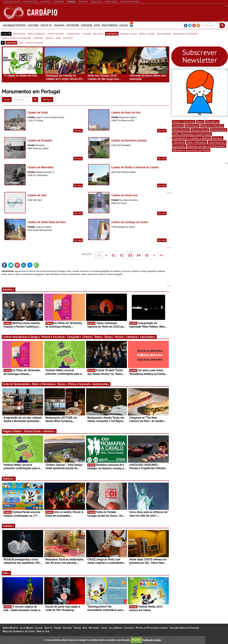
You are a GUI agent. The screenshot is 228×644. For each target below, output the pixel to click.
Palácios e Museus (212, 126)
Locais (124, 25)
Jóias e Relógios (196, 142)
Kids (97, 25)
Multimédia (110, 25)
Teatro (99, 337)
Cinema (88, 337)
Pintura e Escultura (54, 337)
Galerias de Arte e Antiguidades (207, 146)
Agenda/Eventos (14, 25)
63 (130, 255)
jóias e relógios (164, 34)
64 (139, 255)
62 (122, 255)
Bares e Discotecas (44, 384)
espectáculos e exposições (185, 34)
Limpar (7, 99)
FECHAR (136, 640)
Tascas (62, 384)
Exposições (148, 337)
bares (58, 38)
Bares (200, 122)
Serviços (217, 138)
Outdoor (73, 25)
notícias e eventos (34, 43)
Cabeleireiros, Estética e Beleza (191, 138)
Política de (152, 640)
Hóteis (18, 431)
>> (162, 255)
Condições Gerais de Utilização (184, 628)
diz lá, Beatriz (27, 628)
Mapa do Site (43, 631)
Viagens (59, 25)
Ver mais (78, 131)
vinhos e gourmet (56, 34)
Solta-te (46, 25)
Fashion (87, 25)
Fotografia (74, 337)
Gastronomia (101, 384)
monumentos (112, 34)
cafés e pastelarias (36, 34)
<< (99, 255)
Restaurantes (23, 384)
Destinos (49, 431)
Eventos (9, 289)
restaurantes (19, 34)
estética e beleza (147, 34)
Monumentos (181, 130)
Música (120, 337)
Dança (109, 337)
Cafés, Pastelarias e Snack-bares (192, 134)
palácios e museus (128, 34)
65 (147, 255)
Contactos (129, 628)
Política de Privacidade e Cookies (152, 628)
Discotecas (212, 122)
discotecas (68, 38)
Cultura (33, 25)
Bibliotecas (192, 126)
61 (114, 255)
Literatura (133, 337)
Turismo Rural (33, 431)
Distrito (47, 99)
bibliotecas (98, 34)
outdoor (87, 34)
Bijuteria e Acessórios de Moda (191, 150)
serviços (49, 38)
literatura (38, 38)
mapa (21, 43)
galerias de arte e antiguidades (16, 38)
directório (11, 43)
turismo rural (73, 34)
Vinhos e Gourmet (80, 384)
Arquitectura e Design (27, 337)
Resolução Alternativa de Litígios (19, 631)
